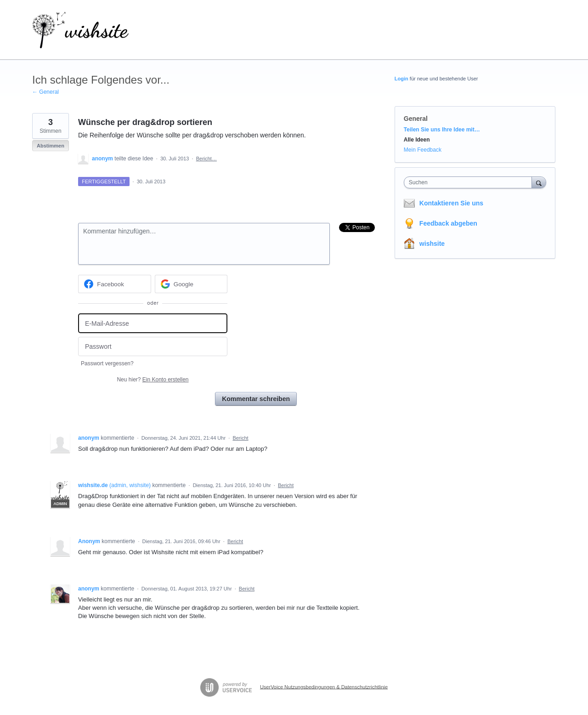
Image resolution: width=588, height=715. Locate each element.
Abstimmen (51, 146)
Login (401, 79)
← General (45, 92)
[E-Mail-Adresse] (153, 323)
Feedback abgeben (448, 223)
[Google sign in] (191, 284)
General (416, 119)
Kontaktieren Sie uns (451, 203)
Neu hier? (153, 380)
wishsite (432, 244)
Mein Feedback (423, 150)
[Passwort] (153, 347)
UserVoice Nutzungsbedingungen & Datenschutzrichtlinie (324, 687)
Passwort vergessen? (107, 363)
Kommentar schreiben (256, 399)
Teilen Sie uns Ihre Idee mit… (442, 130)
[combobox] (470, 182)
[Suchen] (539, 182)
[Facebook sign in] (115, 284)
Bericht (240, 438)
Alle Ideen (417, 140)
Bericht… (206, 159)
